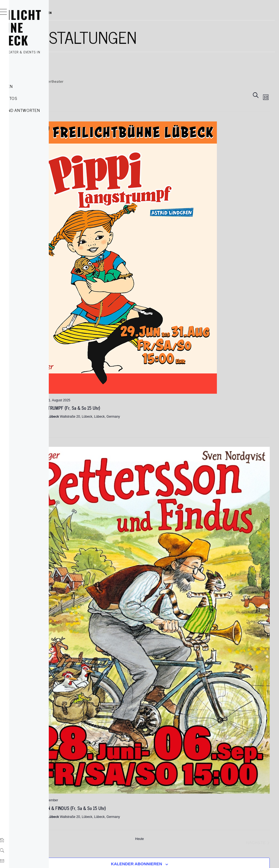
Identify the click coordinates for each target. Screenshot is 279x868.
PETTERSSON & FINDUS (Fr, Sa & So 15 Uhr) (147, 652)
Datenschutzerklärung (108, 777)
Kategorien (33, 86)
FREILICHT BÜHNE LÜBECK (47, 27)
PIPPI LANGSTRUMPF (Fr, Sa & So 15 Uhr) (144, 367)
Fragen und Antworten (47, 110)
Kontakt (30, 122)
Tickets (29, 74)
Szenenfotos (35, 98)
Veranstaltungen (105, 81)
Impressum (99, 785)
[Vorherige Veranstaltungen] (100, 687)
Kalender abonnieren (177, 707)
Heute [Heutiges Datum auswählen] (180, 683)
